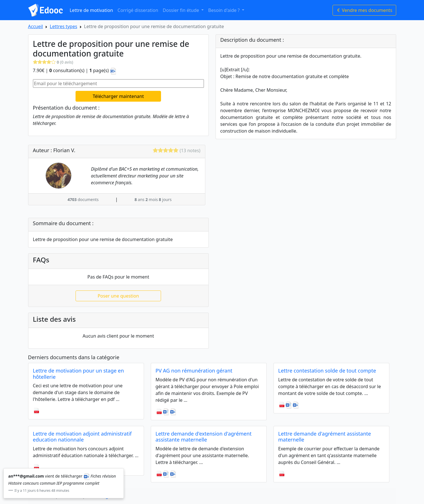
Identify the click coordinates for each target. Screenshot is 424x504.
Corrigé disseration (138, 10)
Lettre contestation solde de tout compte (327, 371)
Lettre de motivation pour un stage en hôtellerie (79, 374)
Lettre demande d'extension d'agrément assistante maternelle (204, 437)
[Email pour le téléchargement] (118, 83)
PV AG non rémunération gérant (194, 371)
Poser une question (118, 296)
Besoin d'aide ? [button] (224, 10)
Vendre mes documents (364, 10)
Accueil (36, 26)
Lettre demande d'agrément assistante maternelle (325, 437)
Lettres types (63, 26)
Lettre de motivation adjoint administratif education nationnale (82, 437)
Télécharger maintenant (118, 96)
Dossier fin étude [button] (181, 10)
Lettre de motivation (91, 10)
